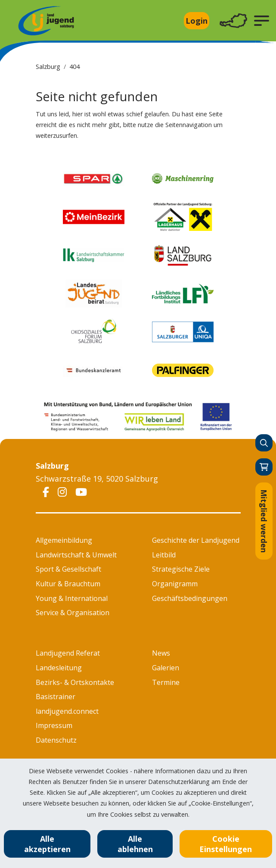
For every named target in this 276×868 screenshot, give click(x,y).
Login (197, 21)
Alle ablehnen (135, 844)
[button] (262, 21)
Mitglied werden (264, 521)
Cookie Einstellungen (226, 844)
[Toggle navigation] (233, 21)
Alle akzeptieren (47, 844)
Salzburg (48, 67)
